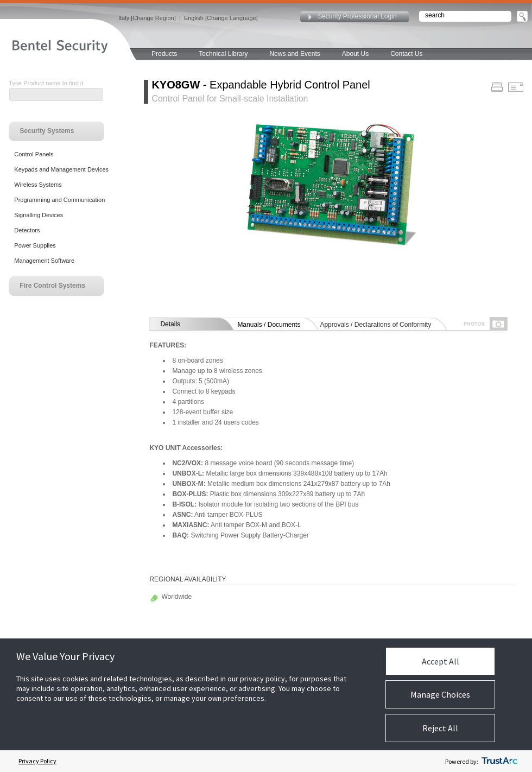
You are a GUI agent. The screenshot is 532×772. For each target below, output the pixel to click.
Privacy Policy (37, 761)
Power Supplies (35, 245)
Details (170, 324)
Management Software (44, 261)
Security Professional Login (357, 16)
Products (164, 54)
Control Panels (34, 154)
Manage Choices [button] (440, 694)
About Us (355, 54)
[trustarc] (499, 761)
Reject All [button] (440, 728)
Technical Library (223, 54)
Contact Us (406, 54)
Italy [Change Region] (147, 18)
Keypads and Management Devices (61, 169)
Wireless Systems (38, 185)
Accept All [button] (441, 661)
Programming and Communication (59, 200)
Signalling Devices (39, 215)
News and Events (294, 54)
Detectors (27, 230)
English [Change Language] (221, 18)
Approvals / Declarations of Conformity (375, 325)
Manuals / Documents (269, 325)
